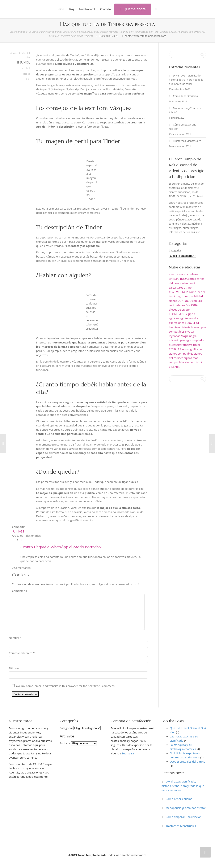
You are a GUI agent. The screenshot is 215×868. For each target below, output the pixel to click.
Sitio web (15, 668)
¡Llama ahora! (133, 9)
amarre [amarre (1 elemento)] (174, 274)
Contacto (105, 9)
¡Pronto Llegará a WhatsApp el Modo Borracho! (61, 547)
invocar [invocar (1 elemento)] (190, 332)
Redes (27, 74)
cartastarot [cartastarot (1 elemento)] (176, 288)
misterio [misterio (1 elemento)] (174, 340)
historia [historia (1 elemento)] (186, 327)
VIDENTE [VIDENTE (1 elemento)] (174, 367)
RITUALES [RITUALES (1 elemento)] (175, 349)
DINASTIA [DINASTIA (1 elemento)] (192, 305)
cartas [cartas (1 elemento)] (192, 279)
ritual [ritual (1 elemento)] (197, 345)
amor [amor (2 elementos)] (182, 274)
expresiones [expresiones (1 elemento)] (177, 323)
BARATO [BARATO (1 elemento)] (174, 279)
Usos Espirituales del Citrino (188, 762)
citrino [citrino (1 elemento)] (188, 288)
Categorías (175, 251)
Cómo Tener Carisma (185, 96)
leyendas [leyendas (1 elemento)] (175, 336)
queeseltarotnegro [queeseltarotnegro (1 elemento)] (181, 345)
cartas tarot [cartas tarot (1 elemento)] (188, 283)
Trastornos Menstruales (187, 141)
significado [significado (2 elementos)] (195, 349)
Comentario (20, 591)
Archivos (65, 743)
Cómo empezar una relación (184, 817)
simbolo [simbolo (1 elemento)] (190, 362)
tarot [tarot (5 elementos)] (199, 362)
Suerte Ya (128, 753)
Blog (72, 9)
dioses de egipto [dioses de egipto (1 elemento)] (179, 310)
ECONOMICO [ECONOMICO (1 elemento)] (177, 314)
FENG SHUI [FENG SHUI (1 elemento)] (192, 323)
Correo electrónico (21, 653)
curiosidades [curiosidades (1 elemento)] (177, 305)
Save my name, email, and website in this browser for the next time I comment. (65, 686)
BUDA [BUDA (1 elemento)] (184, 279)
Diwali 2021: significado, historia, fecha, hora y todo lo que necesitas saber (186, 80)
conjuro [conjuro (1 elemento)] (197, 301)
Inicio (61, 9)
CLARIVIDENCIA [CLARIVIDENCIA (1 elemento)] (179, 292)
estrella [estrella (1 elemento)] (193, 318)
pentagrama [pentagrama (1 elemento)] (188, 340)
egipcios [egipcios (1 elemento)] (174, 318)
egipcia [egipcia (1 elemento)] (191, 314)
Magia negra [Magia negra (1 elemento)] (189, 336)
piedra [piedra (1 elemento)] (200, 340)
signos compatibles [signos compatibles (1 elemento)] (181, 354)
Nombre (14, 638)
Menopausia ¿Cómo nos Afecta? (186, 808)
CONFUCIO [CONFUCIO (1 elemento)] (185, 301)
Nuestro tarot (87, 9)
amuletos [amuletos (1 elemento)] (192, 274)
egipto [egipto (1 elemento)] (184, 318)
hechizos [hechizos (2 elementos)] (175, 327)
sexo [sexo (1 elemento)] (185, 349)
